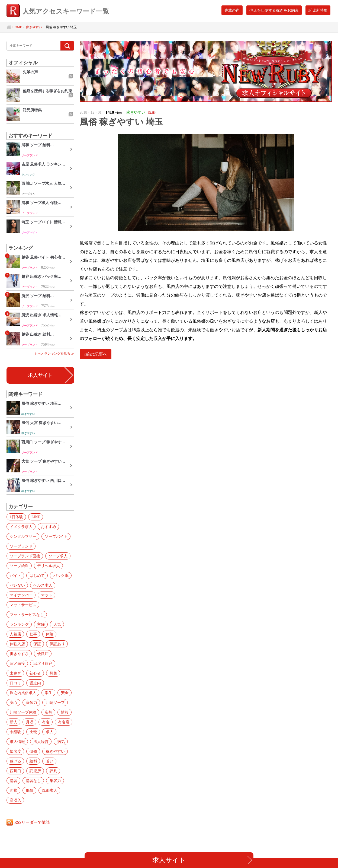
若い (49, 761)
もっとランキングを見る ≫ (54, 354)
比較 (33, 732)
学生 (48, 693)
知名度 (15, 751)
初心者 (35, 673)
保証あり (56, 644)
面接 (13, 790)
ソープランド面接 (25, 556)
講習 (13, 781)
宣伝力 (31, 702)
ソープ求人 (57, 556)
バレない (17, 585)
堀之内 (35, 683)
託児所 (35, 771)
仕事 (33, 634)
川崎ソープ (54, 702)
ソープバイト (56, 536)
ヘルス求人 (42, 585)
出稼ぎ (15, 673)
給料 (33, 761)
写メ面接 (17, 663)
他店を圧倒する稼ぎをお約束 (274, 10)
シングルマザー (23, 536)
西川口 (15, 771)
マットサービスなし (27, 615)
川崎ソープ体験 (23, 712)
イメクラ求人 (21, 527)
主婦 (40, 624)
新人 (13, 722)
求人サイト (40, 375)
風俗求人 (49, 790)
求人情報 (17, 742)
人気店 (15, 634)
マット (46, 595)
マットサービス (23, 605)
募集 (52, 673)
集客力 (54, 781)
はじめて (37, 576)
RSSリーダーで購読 (33, 822)
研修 (33, 751)
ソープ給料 (19, 566)
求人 (49, 732)
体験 (49, 634)
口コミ (15, 683)
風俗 (29, 790)
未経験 (15, 732)
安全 (64, 693)
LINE (35, 517)
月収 (29, 722)
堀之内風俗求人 (23, 693)
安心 (13, 702)
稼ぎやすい (54, 751)
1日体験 (16, 517)
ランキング (19, 624)
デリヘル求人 (48, 566)
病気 (60, 742)
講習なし (33, 781)
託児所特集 (318, 10)
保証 (37, 644)
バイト (15, 576)
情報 (64, 712)
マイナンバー (21, 595)
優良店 (42, 654)
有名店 (62, 722)
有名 (45, 722)
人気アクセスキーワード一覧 (60, 12)
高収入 (15, 800)
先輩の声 (232, 10)
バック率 (60, 576)
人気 (56, 624)
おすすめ (48, 527)
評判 (52, 771)
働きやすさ (19, 654)
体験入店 (17, 644)
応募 (48, 712)
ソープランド (21, 546)
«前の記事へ (96, 354)
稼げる (15, 761)
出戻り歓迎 (42, 663)
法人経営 (40, 742)
